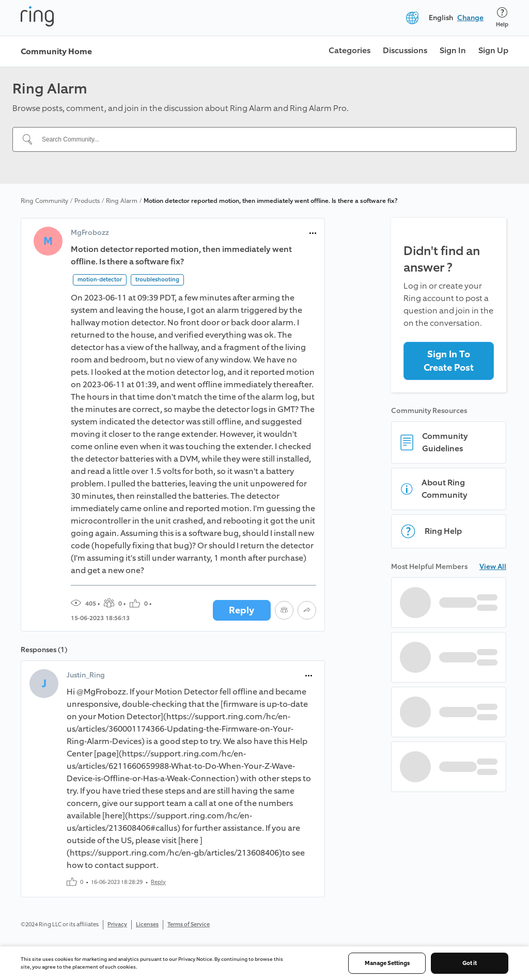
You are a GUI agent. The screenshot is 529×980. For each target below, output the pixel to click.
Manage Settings (387, 963)
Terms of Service (189, 924)
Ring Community (44, 201)
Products (87, 201)
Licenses (147, 924)
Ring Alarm (122, 201)
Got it (470, 963)
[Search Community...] (271, 139)
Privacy (117, 924)
